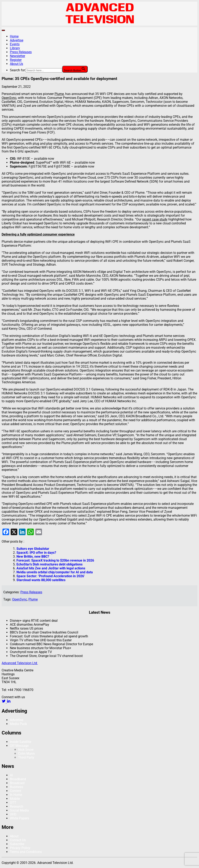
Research (17, 806)
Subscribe (17, 844)
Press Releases (21, 52)
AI (11, 775)
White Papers (19, 818)
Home (14, 36)
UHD (13, 814)
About (14, 836)
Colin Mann (26, 754)
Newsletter (17, 56)
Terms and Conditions (26, 852)
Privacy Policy (20, 848)
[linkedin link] (9, 702)
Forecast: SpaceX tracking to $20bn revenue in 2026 (55, 560)
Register (16, 60)
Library (15, 48)
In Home (16, 795)
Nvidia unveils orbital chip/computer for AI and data (55, 572)
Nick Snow (26, 750)
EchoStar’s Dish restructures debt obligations (49, 564)
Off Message (19, 746)
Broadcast (17, 783)
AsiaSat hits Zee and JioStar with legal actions (51, 568)
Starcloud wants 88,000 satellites (41, 580)
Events (15, 44)
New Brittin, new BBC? (33, 557)
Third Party (26, 757)
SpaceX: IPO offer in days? (36, 553)
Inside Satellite (20, 742)
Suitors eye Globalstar (33, 549)
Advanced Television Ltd (20, 663)
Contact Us (18, 840)
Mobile (15, 799)
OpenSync (20, 599)
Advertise (17, 40)
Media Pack (18, 724)
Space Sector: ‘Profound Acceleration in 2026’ (51, 576)
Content (16, 791)
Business (16, 787)
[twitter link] (4, 702)
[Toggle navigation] (3, 30)
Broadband (18, 779)
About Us (16, 64)
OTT (13, 803)
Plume (33, 599)
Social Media (19, 810)
